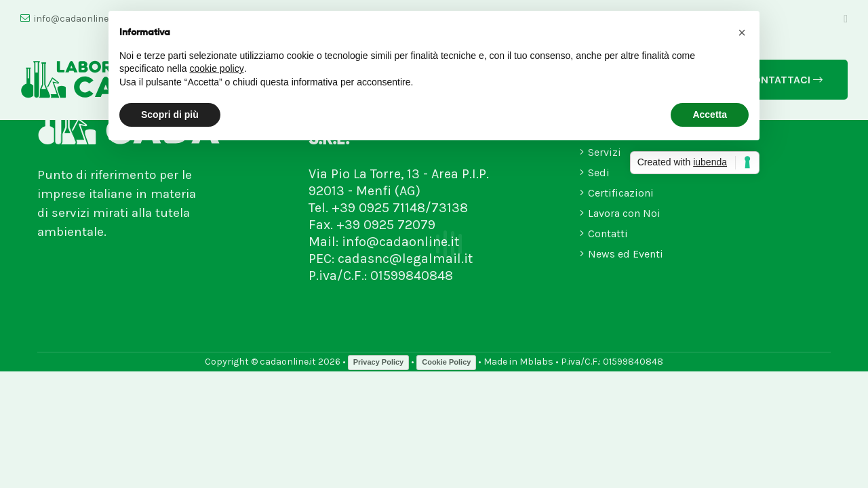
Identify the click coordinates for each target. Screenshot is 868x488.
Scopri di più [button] (170, 115)
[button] (742, 33)
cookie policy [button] (217, 68)
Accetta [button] (710, 115)
